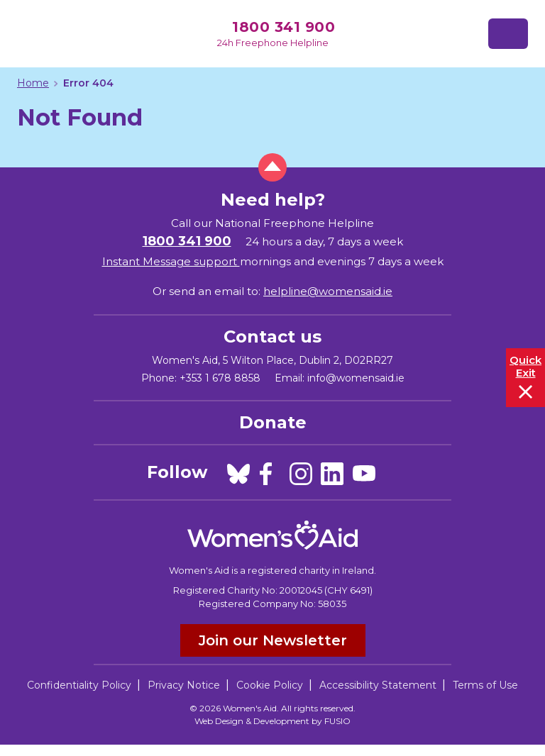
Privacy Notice (184, 685)
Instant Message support (171, 261)
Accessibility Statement (378, 685)
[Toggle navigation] (508, 34)
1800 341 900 (283, 27)
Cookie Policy (270, 685)
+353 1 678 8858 (220, 378)
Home (33, 83)
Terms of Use (485, 685)
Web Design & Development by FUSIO (272, 721)
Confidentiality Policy (79, 685)
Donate (273, 422)
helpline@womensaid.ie (328, 291)
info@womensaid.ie (356, 378)
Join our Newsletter (273, 640)
